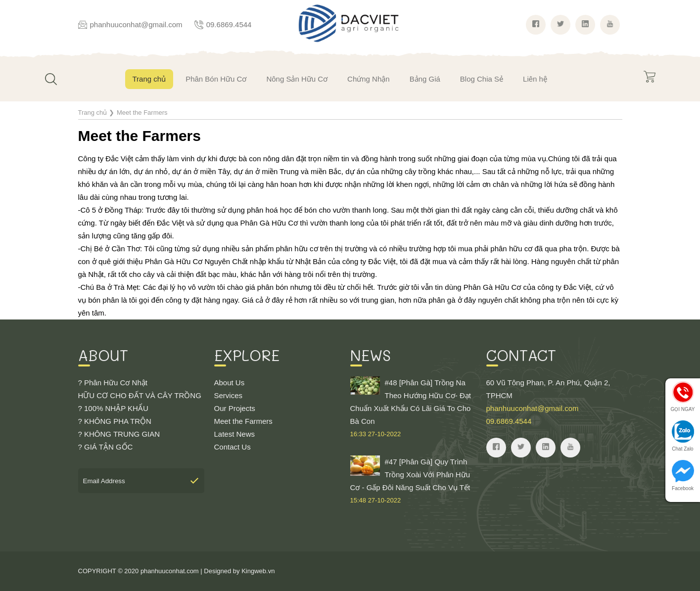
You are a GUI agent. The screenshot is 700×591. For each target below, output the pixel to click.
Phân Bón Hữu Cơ (216, 79)
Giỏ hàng (650, 77)
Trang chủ (149, 79)
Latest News (235, 434)
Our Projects (235, 408)
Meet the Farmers (243, 421)
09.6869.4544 (229, 24)
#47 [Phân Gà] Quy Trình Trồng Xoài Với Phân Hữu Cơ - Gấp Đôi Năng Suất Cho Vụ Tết (413, 481)
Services (229, 395)
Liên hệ (535, 79)
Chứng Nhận (369, 79)
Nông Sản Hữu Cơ (297, 79)
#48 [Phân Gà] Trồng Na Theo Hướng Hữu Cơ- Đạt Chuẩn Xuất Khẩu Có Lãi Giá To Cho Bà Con (413, 409)
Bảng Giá (425, 79)
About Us (230, 383)
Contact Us (233, 447)
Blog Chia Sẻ (482, 79)
